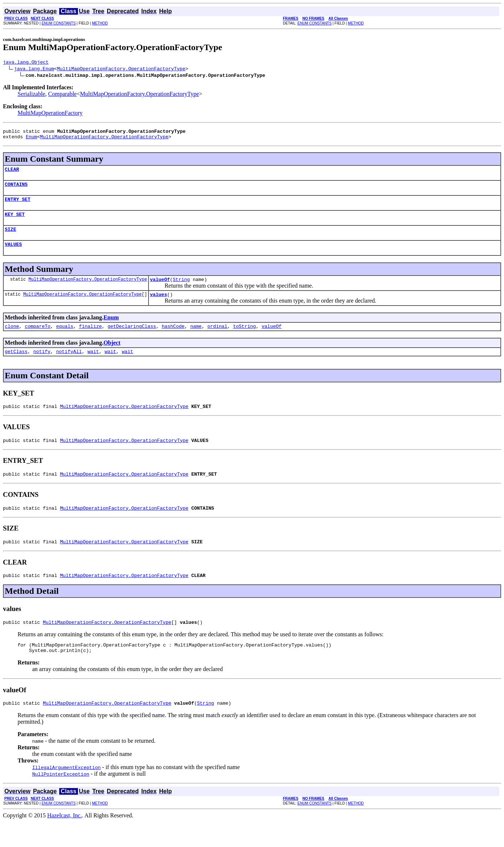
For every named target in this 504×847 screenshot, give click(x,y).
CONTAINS (16, 190)
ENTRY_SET (18, 206)
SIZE (10, 238)
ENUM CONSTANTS (59, 23)
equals (65, 339)
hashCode (173, 339)
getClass (16, 366)
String (181, 290)
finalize (90, 339)
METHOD (100, 23)
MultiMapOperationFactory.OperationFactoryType (121, 70)
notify (42, 366)
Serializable (31, 95)
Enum (31, 140)
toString (244, 339)
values (159, 306)
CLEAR (12, 173)
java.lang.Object (26, 63)
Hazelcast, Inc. (65, 841)
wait (93, 366)
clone (12, 339)
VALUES (13, 254)
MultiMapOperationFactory (50, 114)
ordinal (217, 339)
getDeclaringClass (132, 339)
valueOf (160, 290)
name (196, 339)
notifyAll (69, 366)
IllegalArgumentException (66, 792)
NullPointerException (61, 799)
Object (112, 356)
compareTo (38, 339)
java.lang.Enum (34, 70)
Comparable (63, 95)
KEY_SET (15, 222)
